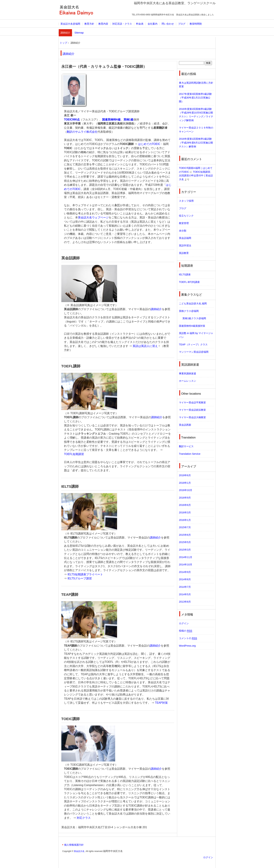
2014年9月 (185, 572)
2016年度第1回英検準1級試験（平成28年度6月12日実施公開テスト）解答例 (196, 143)
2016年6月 (185, 505)
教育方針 (89, 24)
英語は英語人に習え (145, 346)
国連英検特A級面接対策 (192, 326)
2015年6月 (185, 535)
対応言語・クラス (122, 24)
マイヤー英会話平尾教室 (192, 402)
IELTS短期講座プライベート (85, 574)
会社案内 (153, 24)
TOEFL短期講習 (74, 454)
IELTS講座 (185, 274)
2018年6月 (185, 475)
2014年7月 (185, 587)
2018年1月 (185, 483)
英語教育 (184, 253)
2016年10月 (186, 490)
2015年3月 (185, 550)
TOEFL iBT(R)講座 (189, 282)
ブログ (182, 24)
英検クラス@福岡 (189, 311)
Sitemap (79, 33)
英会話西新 (185, 425)
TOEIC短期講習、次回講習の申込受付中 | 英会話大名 (196, 176)
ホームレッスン (188, 381)
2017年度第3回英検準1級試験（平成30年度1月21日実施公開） (195, 98)
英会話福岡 (185, 238)
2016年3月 (185, 512)
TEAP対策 (161, 703)
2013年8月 (185, 602)
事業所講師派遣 (188, 373)
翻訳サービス (186, 446)
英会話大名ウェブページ (93, 217)
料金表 (140, 24)
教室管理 (184, 223)
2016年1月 (185, 520)
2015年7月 (185, 527)
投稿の (186, 631)
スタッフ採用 (186, 201)
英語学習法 (185, 246)
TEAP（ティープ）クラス (193, 345)
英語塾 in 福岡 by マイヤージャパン (196, 335)
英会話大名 (76, 10)
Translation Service (190, 454)
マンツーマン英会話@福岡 (194, 352)
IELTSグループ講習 (80, 578)
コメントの (188, 638)
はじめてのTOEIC (149, 144)
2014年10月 (186, 565)
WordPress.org (187, 646)
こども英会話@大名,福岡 (193, 303)
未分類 (183, 231)
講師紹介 (65, 33)
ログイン (184, 623)
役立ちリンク (186, 216)
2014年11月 (186, 557)
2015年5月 (185, 542)
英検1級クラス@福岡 (194, 318)
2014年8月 (185, 579)
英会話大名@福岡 (70, 24)
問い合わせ (168, 24)
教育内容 (103, 24)
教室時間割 (196, 24)
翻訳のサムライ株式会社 (82, 132)
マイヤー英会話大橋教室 (192, 417)
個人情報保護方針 (74, 845)
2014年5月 (185, 594)
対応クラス (84, 818)
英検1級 (129, 120)
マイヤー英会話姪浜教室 (192, 410)
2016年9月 (185, 498)
